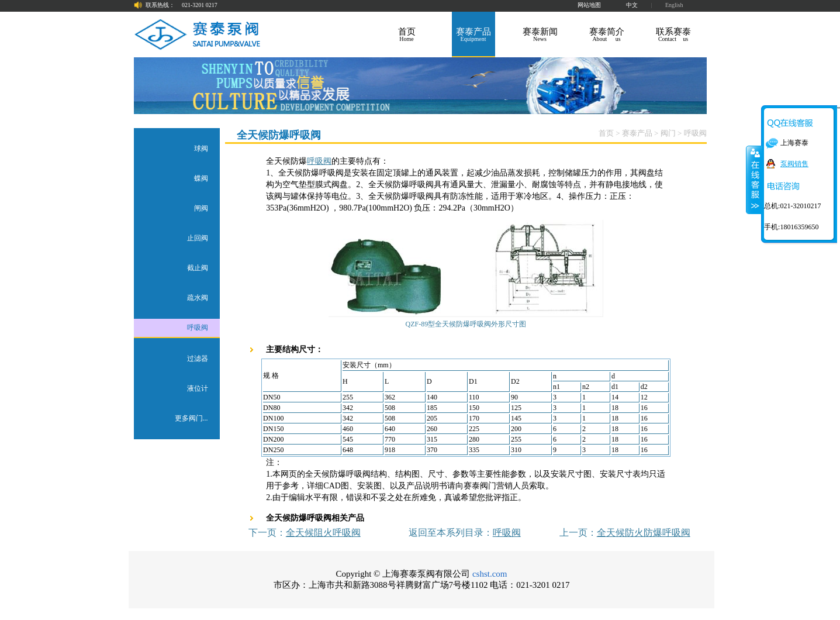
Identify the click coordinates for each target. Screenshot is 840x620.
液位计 (198, 388)
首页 (606, 133)
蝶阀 (201, 178)
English (674, 5)
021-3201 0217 (200, 5)
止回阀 (198, 238)
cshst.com (490, 574)
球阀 (201, 149)
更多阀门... (191, 418)
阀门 (668, 133)
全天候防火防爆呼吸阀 (644, 533)
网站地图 (589, 5)
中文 (632, 5)
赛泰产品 (637, 133)
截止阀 (198, 268)
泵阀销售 (794, 164)
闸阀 (201, 208)
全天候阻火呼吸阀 (323, 533)
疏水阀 (198, 298)
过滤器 (198, 359)
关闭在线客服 (754, 180)
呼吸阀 (198, 328)
